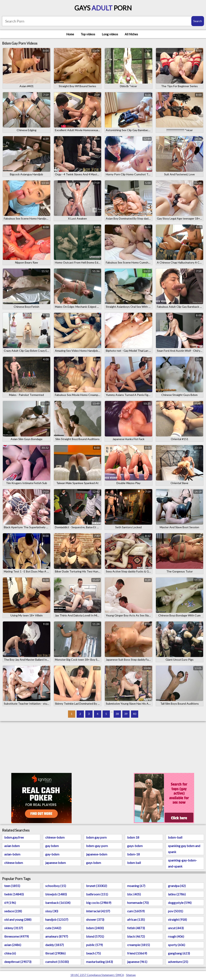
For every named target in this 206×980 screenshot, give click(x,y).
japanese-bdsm (97, 854)
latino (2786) (177, 894)
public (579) (94, 945)
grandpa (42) (177, 886)
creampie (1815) (139, 945)
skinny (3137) (14, 928)
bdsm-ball (175, 837)
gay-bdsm (52, 854)
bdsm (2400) (95, 928)
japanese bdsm (56, 863)
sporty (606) (177, 945)
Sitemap (131, 975)
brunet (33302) (97, 886)
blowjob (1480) (56, 894)
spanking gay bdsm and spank (184, 849)
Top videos (88, 34)
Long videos (110, 34)
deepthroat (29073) (18, 962)
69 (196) (10, 903)
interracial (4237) (98, 911)
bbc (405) (134, 894)
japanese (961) (137, 962)
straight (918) (177, 919)
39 (126, 714)
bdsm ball (134, 863)
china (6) (10, 953)
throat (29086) (55, 953)
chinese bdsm (14, 863)
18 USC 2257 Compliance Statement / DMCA (97, 975)
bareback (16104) (58, 903)
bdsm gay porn (96, 837)
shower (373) (95, 919)
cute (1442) (53, 928)
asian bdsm (12, 846)
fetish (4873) (136, 928)
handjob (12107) (57, 919)
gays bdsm (94, 863)
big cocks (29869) (99, 903)
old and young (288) (18, 919)
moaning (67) (136, 886)
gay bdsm (52, 846)
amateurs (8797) (57, 936)
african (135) (136, 919)
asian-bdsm (12, 854)
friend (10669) (137, 953)
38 (117, 714)
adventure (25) (178, 962)
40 (135, 714)
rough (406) (176, 936)
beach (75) (93, 953)
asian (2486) (13, 945)
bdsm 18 (133, 837)
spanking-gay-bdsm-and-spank (182, 863)
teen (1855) (12, 886)
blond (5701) (95, 936)
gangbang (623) (179, 953)
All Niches (131, 34)
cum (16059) (136, 911)
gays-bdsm (135, 846)
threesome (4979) (16, 936)
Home (70, 34)
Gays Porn (103, 8)
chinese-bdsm (55, 837)
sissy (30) (52, 911)
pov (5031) (176, 911)
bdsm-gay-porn (97, 846)
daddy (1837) (55, 945)
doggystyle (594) (180, 903)
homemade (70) (138, 903)
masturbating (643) (99, 962)
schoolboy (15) (56, 886)
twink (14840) (14, 894)
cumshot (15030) (57, 962)
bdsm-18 (133, 854)
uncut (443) (176, 928)
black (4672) (136, 936)
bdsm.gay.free (14, 837)
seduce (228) (13, 911)
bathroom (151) (97, 894)
